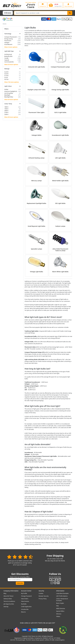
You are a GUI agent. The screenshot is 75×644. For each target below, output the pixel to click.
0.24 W (6, 72)
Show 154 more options (12, 82)
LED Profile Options (62, 596)
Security (41, 591)
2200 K (6, 114)
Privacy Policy (43, 599)
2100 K (6, 112)
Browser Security (44, 596)
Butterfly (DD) (8, 56)
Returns (23, 612)
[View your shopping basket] (55, 5)
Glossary (59, 614)
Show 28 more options (11, 117)
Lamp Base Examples (62, 593)
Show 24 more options (11, 64)
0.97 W (6, 79)
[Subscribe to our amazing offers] (20, 580)
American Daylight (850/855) (11, 91)
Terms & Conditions (9, 601)
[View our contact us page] (43, 5)
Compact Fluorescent (11, 37)
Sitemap (6, 607)
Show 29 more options (11, 99)
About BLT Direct (9, 596)
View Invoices (25, 601)
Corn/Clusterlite (9, 62)
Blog (5, 593)
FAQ (57, 606)
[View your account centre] (68, 5)
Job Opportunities (9, 604)
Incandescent (8, 44)
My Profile (24, 593)
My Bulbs (24, 604)
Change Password (26, 596)
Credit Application (26, 607)
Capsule (7, 60)
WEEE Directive (61, 608)
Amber (6, 89)
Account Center (26, 591)
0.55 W (6, 74)
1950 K (6, 109)
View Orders (25, 599)
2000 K (6, 111)
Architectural (8, 54)
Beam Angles (60, 603)
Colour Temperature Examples (62, 600)
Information (60, 591)
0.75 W (6, 76)
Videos (58, 616)
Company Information (11, 591)
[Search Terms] (41, 13)
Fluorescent (8, 41)
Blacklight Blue (9, 97)
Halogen (7, 43)
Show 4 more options (11, 47)
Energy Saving (9, 39)
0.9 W (6, 78)
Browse (8, 13)
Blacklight (7, 95)
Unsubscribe (25, 609)
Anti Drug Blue (9, 93)
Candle (6, 58)
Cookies (41, 593)
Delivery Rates (8, 599)
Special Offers (60, 611)
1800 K (6, 107)
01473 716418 (31, 6)
